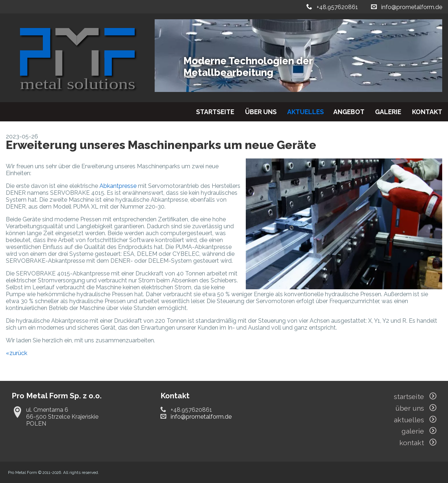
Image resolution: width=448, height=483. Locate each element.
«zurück (17, 353)
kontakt (427, 112)
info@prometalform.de (412, 7)
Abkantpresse (118, 186)
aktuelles (306, 112)
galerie (388, 112)
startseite (215, 112)
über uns (261, 112)
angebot (349, 112)
